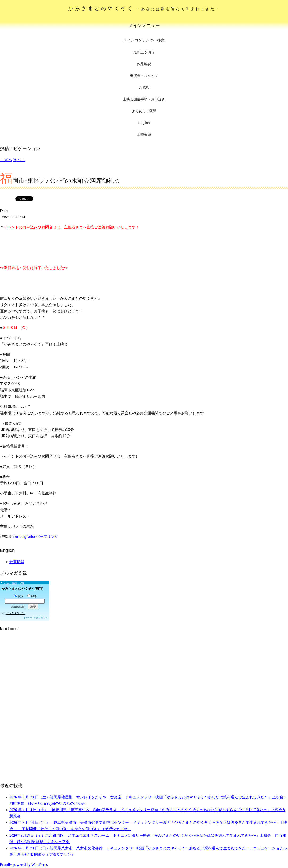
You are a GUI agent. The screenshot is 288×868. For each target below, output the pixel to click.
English (144, 123)
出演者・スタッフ (144, 76)
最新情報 (17, 562)
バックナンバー (16, 613)
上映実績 (144, 134)
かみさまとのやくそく (144, 8)
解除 (32, 596)
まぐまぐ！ (42, 618)
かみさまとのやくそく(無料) (22, 589)
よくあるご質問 (144, 111)
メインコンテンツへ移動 (144, 40)
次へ (19, 160)
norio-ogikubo (24, 536)
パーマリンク (47, 536)
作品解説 (144, 64)
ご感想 (144, 87)
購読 (19, 596)
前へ (6, 160)
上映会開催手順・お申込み (144, 99)
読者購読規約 (18, 607)
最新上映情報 (144, 52)
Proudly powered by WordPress (24, 865)
